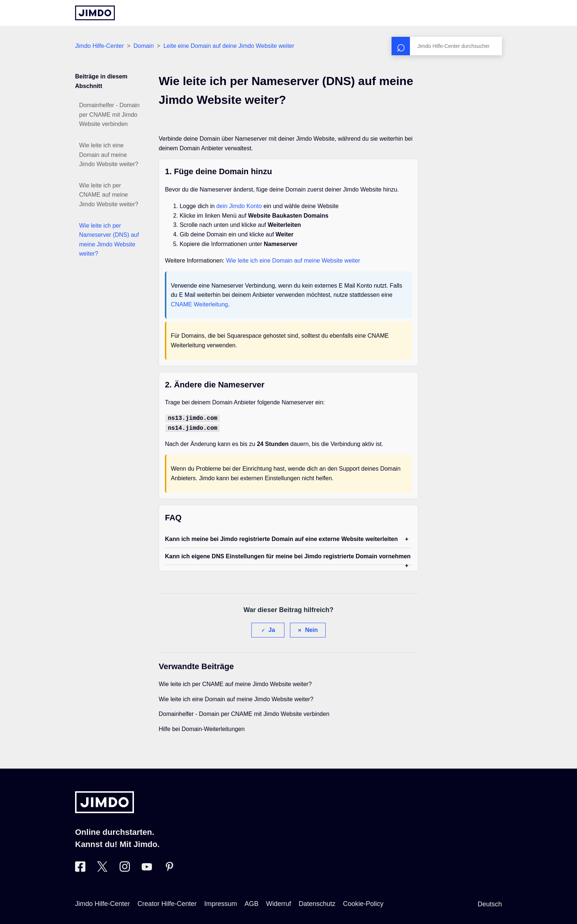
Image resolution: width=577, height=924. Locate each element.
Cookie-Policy (363, 902)
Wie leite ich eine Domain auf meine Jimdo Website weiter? (109, 155)
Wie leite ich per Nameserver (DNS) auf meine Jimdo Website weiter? (109, 240)
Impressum (221, 902)
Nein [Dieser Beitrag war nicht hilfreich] (311, 628)
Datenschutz (317, 902)
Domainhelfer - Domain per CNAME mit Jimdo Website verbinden (109, 115)
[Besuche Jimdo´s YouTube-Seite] (147, 868)
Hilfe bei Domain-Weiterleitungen (202, 728)
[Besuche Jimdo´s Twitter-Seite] (102, 868)
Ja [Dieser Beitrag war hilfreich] (272, 628)
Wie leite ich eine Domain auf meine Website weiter (293, 261)
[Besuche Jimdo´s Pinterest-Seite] (169, 868)
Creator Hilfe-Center (167, 902)
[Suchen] (447, 46)
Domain (144, 46)
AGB (251, 902)
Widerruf (279, 902)
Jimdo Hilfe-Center (99, 46)
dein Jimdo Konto (239, 206)
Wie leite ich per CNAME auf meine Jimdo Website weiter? (109, 195)
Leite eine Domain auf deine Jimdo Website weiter (229, 46)
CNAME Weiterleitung (199, 304)
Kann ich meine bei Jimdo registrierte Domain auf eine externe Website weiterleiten (281, 537)
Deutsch (490, 903)
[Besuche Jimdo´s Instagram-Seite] (125, 868)
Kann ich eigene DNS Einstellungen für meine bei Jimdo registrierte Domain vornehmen (288, 555)
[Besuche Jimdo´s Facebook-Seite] (80, 868)
